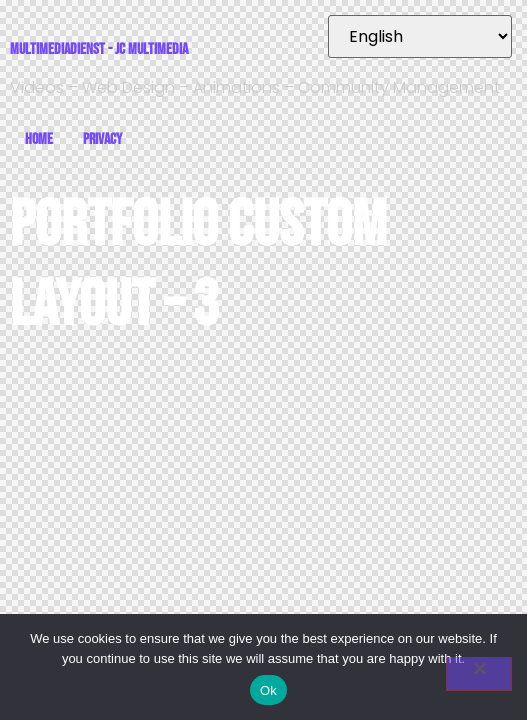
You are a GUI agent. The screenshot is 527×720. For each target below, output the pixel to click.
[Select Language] (420, 36)
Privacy (102, 139)
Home (39, 139)
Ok (268, 690)
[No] (479, 674)
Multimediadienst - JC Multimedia (99, 49)
